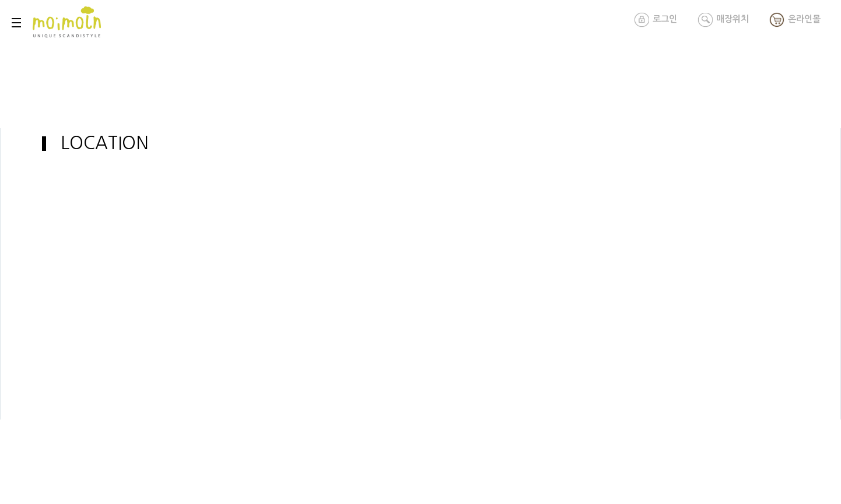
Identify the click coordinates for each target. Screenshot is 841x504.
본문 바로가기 (0, 0)
